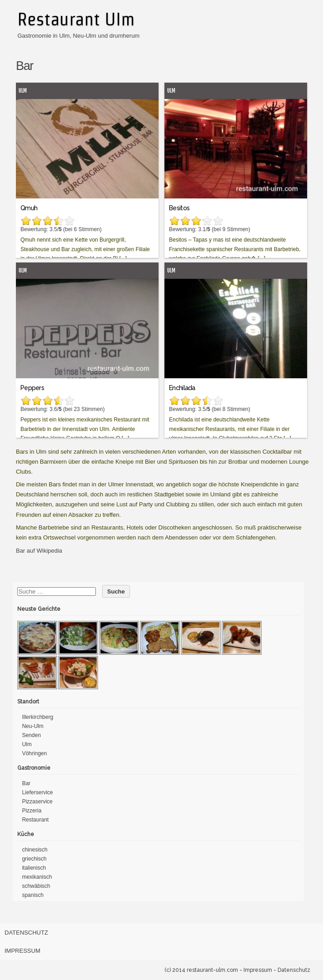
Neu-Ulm (32, 726)
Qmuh (29, 208)
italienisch (34, 868)
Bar (26, 783)
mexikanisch (37, 877)
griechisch (34, 859)
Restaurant (35, 820)
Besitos (179, 208)
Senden (31, 735)
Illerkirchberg (37, 717)
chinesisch (35, 850)
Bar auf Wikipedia (39, 551)
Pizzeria (32, 811)
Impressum (22, 951)
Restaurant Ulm (76, 19)
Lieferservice (37, 792)
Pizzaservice (37, 802)
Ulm (23, 91)
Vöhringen (34, 753)
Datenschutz (26, 933)
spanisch (32, 895)
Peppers (32, 388)
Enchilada (182, 388)
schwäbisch (36, 886)
